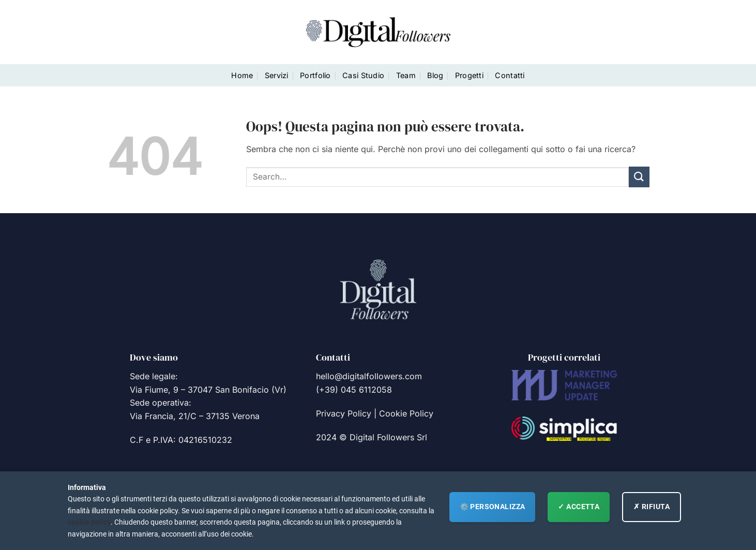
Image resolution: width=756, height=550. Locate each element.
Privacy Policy (344, 413)
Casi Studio (363, 75)
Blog (435, 75)
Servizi (277, 75)
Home (242, 75)
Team (406, 75)
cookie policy (89, 522)
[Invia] (639, 177)
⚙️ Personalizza (493, 507)
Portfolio (315, 75)
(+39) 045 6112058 (354, 390)
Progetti (469, 75)
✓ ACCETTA (579, 507)
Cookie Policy (406, 413)
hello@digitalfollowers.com (369, 376)
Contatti (510, 75)
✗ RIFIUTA (652, 507)
